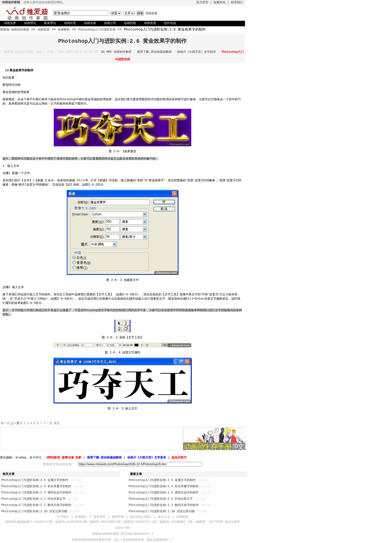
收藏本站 (219, 3)
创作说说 (170, 23)
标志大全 (164, 517)
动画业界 (10, 23)
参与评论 (35, 458)
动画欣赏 (70, 23)
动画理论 (30, 23)
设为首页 (202, 3)
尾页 (57, 423)
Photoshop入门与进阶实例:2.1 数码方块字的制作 (36, 505)
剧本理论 (50, 23)
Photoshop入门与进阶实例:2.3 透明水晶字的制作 (36, 493)
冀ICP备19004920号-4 (137, 534)
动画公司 (110, 23)
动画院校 (130, 23)
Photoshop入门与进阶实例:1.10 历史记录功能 (34, 511)
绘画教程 (64, 30)
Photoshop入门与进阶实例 (97, 30)
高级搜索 (151, 14)
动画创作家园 (96, 540)
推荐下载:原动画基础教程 (154, 52)
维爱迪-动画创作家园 (15, 30)
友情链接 (182, 517)
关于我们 (63, 517)
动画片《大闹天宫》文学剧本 (196, 52)
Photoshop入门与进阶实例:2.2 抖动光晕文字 (33, 499)
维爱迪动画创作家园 (105, 534)
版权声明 (118, 517)
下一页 (48, 423)
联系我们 (237, 3)
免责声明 (99, 517)
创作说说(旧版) (141, 517)
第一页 (5, 423)
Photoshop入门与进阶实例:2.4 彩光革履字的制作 (36, 486)
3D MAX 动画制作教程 (116, 52)
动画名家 (90, 23)
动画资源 (150, 23)
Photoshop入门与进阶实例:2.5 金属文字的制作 (35, 480)
